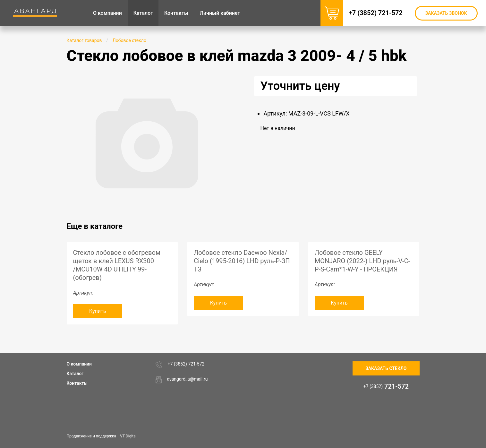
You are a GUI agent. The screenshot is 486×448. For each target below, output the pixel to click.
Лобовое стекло (129, 40)
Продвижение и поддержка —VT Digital (102, 436)
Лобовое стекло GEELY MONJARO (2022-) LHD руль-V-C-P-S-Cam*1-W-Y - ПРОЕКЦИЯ (362, 261)
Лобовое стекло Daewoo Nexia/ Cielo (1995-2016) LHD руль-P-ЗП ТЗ (242, 261)
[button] (221, 82)
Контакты (77, 383)
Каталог (75, 374)
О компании (79, 364)
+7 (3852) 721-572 (379, 13)
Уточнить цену (300, 86)
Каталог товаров (84, 40)
